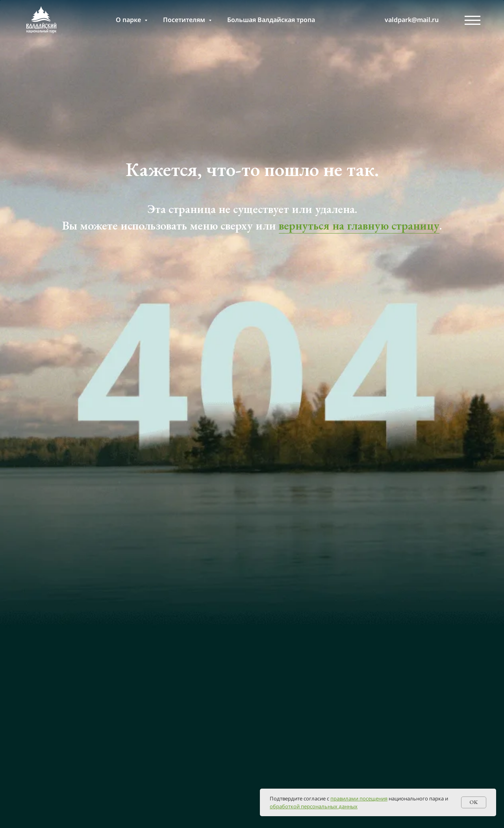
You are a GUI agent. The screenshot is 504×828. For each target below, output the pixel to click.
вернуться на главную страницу (359, 225)
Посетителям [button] (185, 20)
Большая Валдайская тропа (271, 20)
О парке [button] (129, 20)
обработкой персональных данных (314, 806)
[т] (362, 20)
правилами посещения (359, 798)
